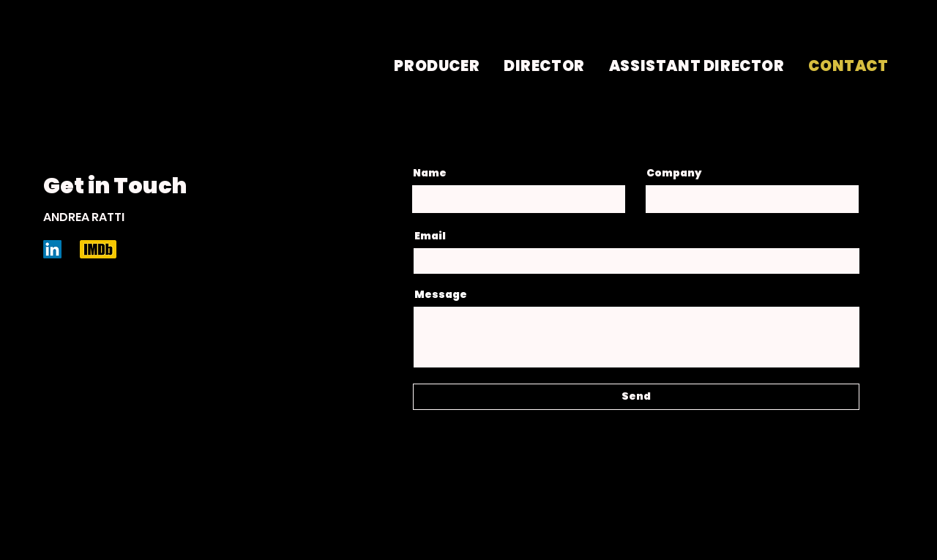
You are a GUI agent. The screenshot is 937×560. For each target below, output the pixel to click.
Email (430, 236)
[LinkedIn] (52, 249)
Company (674, 173)
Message (441, 294)
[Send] (636, 397)
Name (430, 173)
